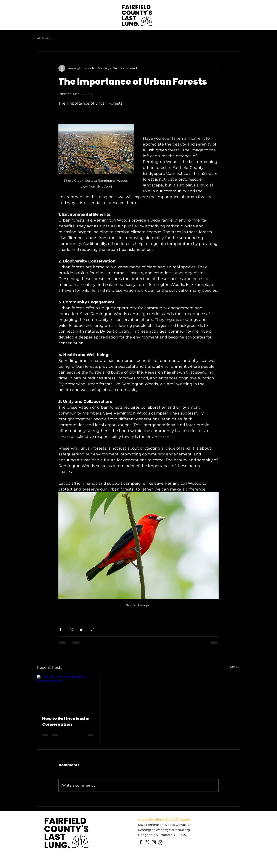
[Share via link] (92, 629)
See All (235, 667)
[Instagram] (154, 842)
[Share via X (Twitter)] (71, 629)
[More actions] (216, 68)
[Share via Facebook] (60, 629)
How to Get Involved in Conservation (66, 721)
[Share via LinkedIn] (82, 629)
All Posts (43, 38)
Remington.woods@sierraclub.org (164, 830)
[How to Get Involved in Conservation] (68, 693)
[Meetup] (160, 842)
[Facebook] (141, 842)
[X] (147, 842)
